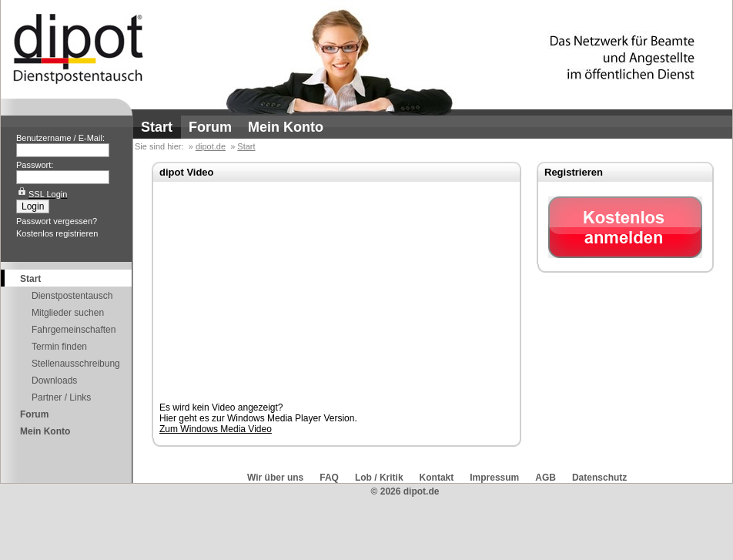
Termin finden (59, 347)
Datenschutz (599, 478)
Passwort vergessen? (57, 221)
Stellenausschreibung (76, 364)
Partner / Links (61, 397)
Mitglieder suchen (68, 313)
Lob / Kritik (379, 478)
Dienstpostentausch (72, 296)
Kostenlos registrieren (57, 233)
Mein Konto (286, 127)
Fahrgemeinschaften (74, 330)
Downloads (54, 381)
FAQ (329, 478)
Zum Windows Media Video (216, 429)
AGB (546, 478)
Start (157, 127)
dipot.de (211, 146)
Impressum (494, 478)
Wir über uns (275, 478)
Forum (210, 127)
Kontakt (437, 478)
